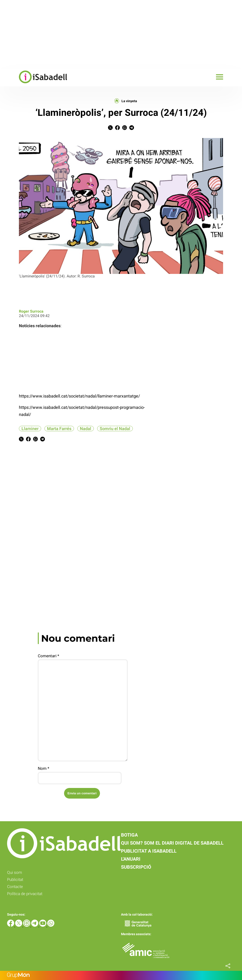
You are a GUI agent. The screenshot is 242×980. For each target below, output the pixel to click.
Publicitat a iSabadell (149, 851)
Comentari (48, 656)
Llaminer (30, 429)
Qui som (15, 872)
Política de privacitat (25, 894)
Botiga (129, 835)
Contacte (15, 887)
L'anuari (131, 859)
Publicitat (15, 879)
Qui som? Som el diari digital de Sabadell (172, 843)
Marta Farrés (59, 429)
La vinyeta (129, 101)
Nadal (86, 429)
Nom (43, 768)
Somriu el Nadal (115, 429)
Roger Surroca (31, 311)
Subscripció (136, 867)
